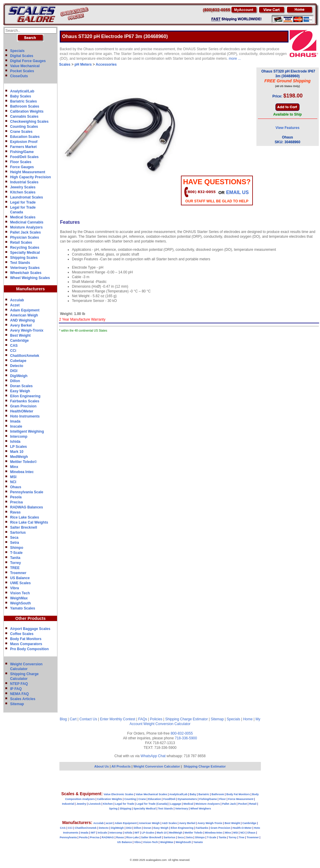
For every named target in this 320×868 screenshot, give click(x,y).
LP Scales (18, 447)
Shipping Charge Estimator (186, 719)
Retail (253, 804)
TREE (15, 568)
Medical (188, 804)
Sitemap (17, 704)
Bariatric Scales (23, 101)
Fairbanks (202, 828)
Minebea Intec (22, 472)
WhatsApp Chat (153, 756)
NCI (13, 482)
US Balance (20, 578)
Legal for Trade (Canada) (152, 804)
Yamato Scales (23, 608)
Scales (65, 64)
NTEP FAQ (19, 684)
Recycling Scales (25, 248)
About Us (101, 766)
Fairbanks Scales (25, 401)
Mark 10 (17, 452)
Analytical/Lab (22, 91)
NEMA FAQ (19, 694)
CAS (14, 346)
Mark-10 (162, 833)
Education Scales (25, 137)
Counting (130, 799)
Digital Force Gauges (28, 61)
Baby (193, 794)
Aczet (15, 305)
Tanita (15, 558)
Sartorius (18, 533)
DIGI (14, 371)
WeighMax (19, 598)
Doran (147, 828)
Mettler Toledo (194, 833)
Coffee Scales (22, 634)
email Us (237, 192)
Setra (15, 543)
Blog (63, 719)
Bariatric (204, 794)
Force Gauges (22, 167)
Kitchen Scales (23, 192)
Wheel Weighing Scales (30, 278)
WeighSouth (21, 603)
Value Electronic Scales (119, 794)
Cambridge (19, 341)
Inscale (16, 426)
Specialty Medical (25, 253)
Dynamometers (187, 799)
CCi (13, 351)
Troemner (18, 573)
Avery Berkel (21, 325)
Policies (156, 719)
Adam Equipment (25, 310)
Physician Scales (25, 237)
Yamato (198, 842)
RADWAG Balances (27, 507)
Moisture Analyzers (26, 227)
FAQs (143, 719)
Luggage (176, 804)
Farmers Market (23, 147)
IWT (93, 833)
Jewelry (81, 804)
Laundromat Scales (27, 197)
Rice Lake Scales (25, 517)
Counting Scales (24, 127)
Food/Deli (169, 799)
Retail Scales (21, 242)
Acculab (17, 300)
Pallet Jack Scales (25, 232)
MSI (13, 477)
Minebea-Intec (214, 833)
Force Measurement (241, 799)
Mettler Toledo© (23, 462)
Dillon (15, 381)
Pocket (243, 804)
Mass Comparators (26, 644)
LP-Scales (148, 833)
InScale (103, 833)
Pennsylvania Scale (27, 492)
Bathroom (218, 794)
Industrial (68, 804)
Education (155, 799)
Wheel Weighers (201, 809)
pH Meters (83, 64)
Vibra (15, 588)
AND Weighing (22, 320)
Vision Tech (20, 593)
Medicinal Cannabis (27, 222)
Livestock (94, 804)
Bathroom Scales (25, 106)
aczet (109, 823)
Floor (223, 799)
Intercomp (19, 437)
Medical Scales (23, 217)
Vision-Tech (150, 842)
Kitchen (108, 804)
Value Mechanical (25, 66)
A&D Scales (170, 823)
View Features (287, 128)
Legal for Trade (23, 202)
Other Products (31, 618)
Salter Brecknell (24, 527)
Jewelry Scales (23, 187)
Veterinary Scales (25, 268)
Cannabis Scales (24, 116)
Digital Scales (22, 56)
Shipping (126, 809)
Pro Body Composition (29, 649)
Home (248, 719)
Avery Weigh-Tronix (27, 330)
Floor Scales (21, 162)
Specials (17, 51)
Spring (113, 809)
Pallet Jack (229, 804)
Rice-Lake (133, 837)
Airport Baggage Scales (30, 629)
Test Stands (20, 263)
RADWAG (108, 837)
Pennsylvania (68, 837)
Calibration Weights (27, 111)
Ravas (15, 512)
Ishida (15, 442)
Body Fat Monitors (26, 639)
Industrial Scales (24, 182)
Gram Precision (23, 406)
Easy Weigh (20, 391)
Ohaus (16, 487)
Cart (73, 719)
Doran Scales (21, 386)
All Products (122, 766)
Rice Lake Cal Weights (29, 522)
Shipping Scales (24, 258)
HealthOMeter (22, 411)
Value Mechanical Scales (152, 794)
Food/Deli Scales (24, 157)
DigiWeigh (19, 376)
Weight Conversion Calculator (167, 724)
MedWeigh (19, 457)
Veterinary (182, 809)
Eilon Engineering (25, 396)
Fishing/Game (22, 152)
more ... (235, 59)
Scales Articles (23, 699)
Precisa (16, 502)
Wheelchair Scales (26, 273)
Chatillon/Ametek (25, 356)
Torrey (15, 563)
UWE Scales (20, 583)
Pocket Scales (22, 71)
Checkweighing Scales (29, 122)
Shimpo (17, 548)
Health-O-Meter (242, 828)
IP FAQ (16, 689)
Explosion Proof (24, 142)
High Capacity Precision (30, 177)
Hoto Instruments (25, 416)
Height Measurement (28, 172)
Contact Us (88, 719)
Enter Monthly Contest (118, 719)
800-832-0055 (182, 733)
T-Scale (16, 553)
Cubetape (18, 361)
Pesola (16, 497)
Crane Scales (21, 132)
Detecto (17, 366)
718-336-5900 (186, 738)
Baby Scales (21, 96)
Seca (14, 538)
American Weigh (24, 315)
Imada (15, 421)
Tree (242, 837)
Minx (14, 467)
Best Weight (20, 335)
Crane (142, 799)
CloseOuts (19, 76)
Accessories (106, 64)
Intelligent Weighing (27, 431)
